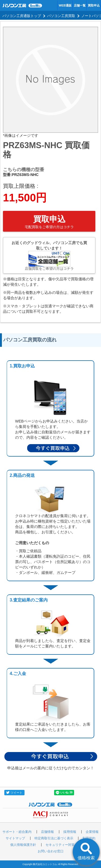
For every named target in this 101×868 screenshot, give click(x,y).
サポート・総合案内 (17, 832)
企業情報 (92, 832)
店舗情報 (47, 832)
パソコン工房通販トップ (22, 16)
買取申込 (94, 5)
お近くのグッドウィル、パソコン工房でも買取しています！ (49, 256)
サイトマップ (15, 838)
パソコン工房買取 (61, 16)
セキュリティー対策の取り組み (68, 845)
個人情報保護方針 (23, 845)
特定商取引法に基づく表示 (54, 838)
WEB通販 (65, 5)
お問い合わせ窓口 (51, 851)
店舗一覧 (80, 5)
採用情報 (70, 832)
